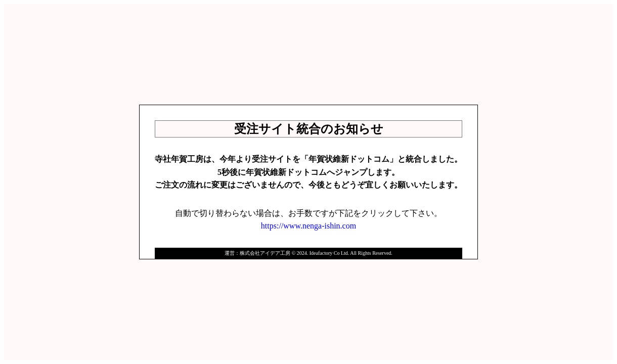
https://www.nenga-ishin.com (308, 226)
